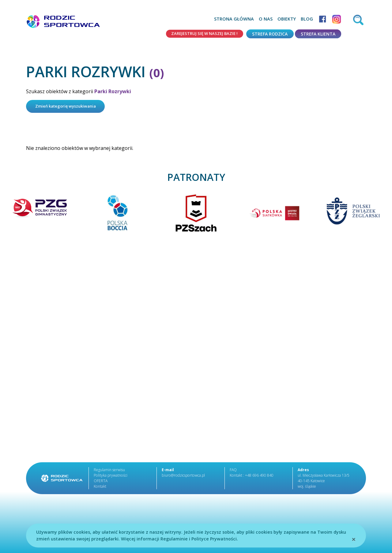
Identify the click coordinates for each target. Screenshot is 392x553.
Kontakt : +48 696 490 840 (251, 476)
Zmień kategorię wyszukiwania (69, 107)
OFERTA (101, 482)
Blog (307, 19)
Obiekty (287, 19)
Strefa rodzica (270, 34)
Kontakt (100, 487)
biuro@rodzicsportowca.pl (183, 476)
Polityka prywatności (110, 476)
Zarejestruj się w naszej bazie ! (201, 34)
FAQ (233, 471)
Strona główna (234, 19)
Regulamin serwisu (109, 471)
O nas (266, 19)
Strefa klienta (318, 34)
